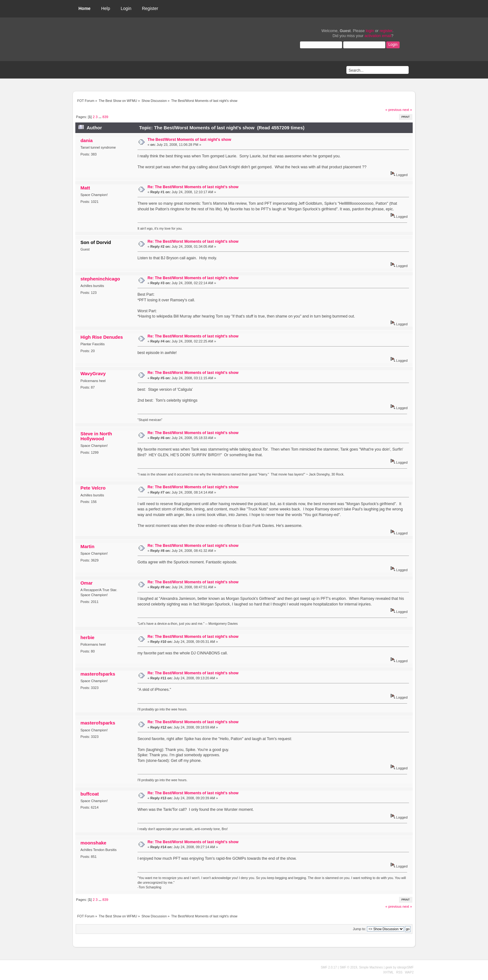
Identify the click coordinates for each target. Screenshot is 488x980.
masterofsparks (98, 674)
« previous (393, 110)
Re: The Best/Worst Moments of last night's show (193, 187)
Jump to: (359, 929)
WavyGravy (93, 373)
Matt (85, 188)
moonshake (93, 843)
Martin (87, 546)
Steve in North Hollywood (96, 436)
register (386, 31)
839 (105, 117)
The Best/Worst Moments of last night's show (189, 140)
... (101, 117)
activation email (378, 36)
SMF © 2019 (348, 967)
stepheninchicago (100, 279)
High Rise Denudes (101, 337)
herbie (87, 637)
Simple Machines (371, 967)
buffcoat (89, 794)
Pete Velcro (93, 488)
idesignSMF (405, 967)
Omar (86, 583)
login (370, 31)
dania (86, 140)
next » (407, 110)
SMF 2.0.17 (329, 967)
